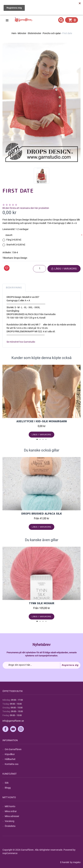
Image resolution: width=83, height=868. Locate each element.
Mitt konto (10, 806)
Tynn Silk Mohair (42, 603)
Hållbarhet (10, 759)
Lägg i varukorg (64, 269)
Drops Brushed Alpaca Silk (42, 514)
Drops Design (21, 258)
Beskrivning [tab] (14, 288)
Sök (7, 783)
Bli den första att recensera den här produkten (26, 208)
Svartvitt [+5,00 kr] (16, 245)
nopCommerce (10, 853)
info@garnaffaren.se (13, 721)
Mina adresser (12, 816)
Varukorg (10, 821)
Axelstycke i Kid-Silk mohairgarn (42, 421)
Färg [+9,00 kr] (14, 240)
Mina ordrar (11, 811)
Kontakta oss (12, 764)
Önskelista (10, 826)
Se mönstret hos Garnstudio (21, 342)
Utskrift (9, 235)
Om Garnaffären (13, 749)
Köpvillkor (10, 754)
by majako (75, 862)
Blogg (8, 788)
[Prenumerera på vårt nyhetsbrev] (41, 665)
